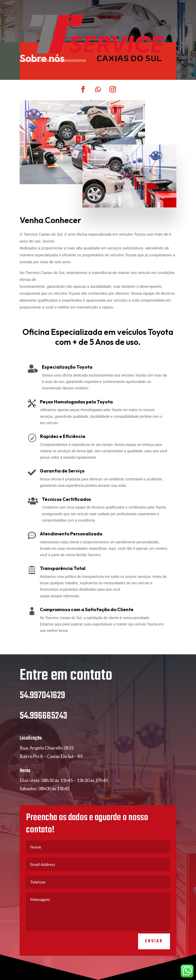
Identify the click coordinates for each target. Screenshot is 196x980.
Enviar (154, 941)
